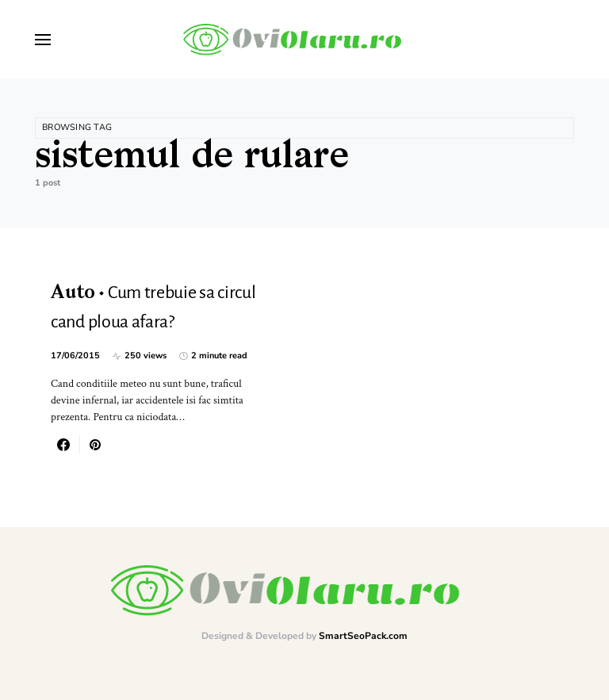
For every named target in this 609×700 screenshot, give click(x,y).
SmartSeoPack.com (363, 636)
